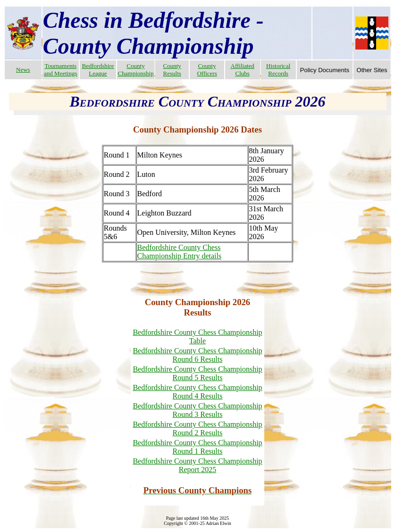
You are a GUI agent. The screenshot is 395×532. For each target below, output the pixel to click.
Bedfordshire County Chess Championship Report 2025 (197, 465)
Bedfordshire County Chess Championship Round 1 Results (197, 447)
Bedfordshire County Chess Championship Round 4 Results (197, 392)
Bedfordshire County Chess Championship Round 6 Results (197, 355)
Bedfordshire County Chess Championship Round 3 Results (197, 410)
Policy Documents (325, 70)
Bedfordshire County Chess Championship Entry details (180, 252)
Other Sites (372, 70)
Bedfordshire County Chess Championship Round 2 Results (197, 428)
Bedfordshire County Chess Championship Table (197, 337)
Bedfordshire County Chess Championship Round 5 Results (197, 373)
